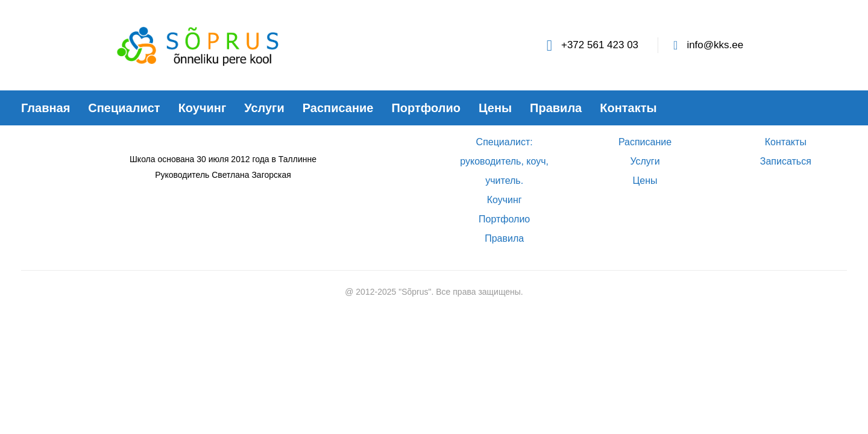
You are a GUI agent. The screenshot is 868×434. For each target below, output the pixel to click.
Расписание (645, 142)
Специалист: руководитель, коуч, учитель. (504, 161)
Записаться (786, 161)
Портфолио (504, 219)
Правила (504, 238)
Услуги (645, 161)
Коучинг (505, 200)
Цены (645, 181)
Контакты (786, 142)
